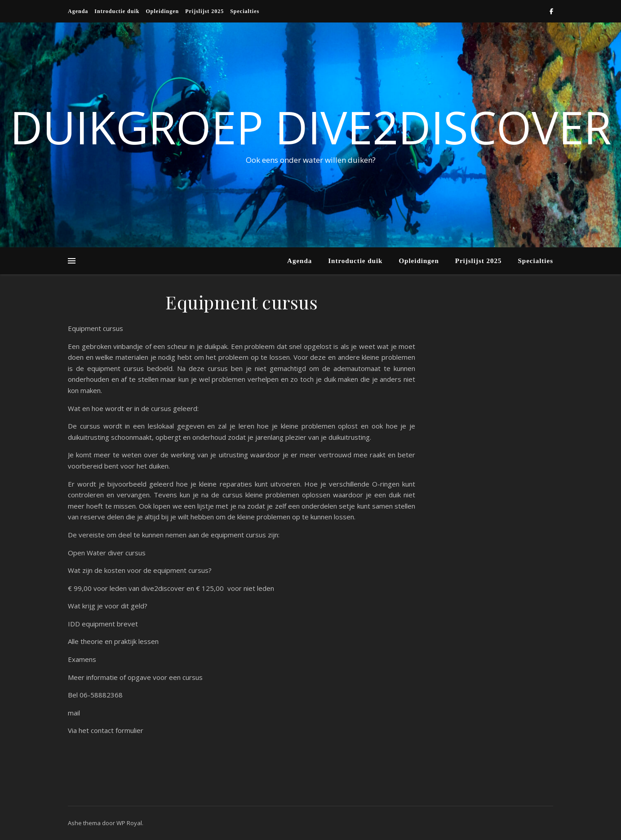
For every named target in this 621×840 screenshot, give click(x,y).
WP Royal (129, 823)
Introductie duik (117, 11)
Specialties (245, 11)
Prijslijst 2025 (204, 11)
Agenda (78, 11)
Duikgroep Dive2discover (311, 127)
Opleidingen (162, 11)
